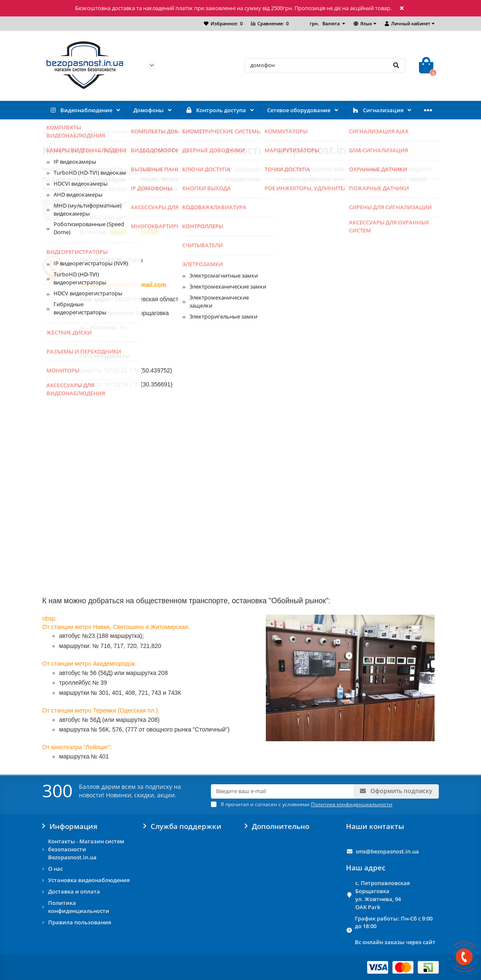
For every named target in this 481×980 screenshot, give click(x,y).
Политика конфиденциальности (79, 907)
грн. (325, 23)
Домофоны (149, 110)
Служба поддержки (182, 826)
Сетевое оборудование (299, 110)
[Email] (282, 791)
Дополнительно (277, 826)
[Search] (325, 65)
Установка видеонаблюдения (89, 880)
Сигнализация (377, 110)
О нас (55, 869)
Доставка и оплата (74, 891)
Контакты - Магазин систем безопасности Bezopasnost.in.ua (86, 849)
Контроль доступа (215, 110)
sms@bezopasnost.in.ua (387, 851)
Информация (70, 826)
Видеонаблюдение (81, 110)
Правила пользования (80, 922)
